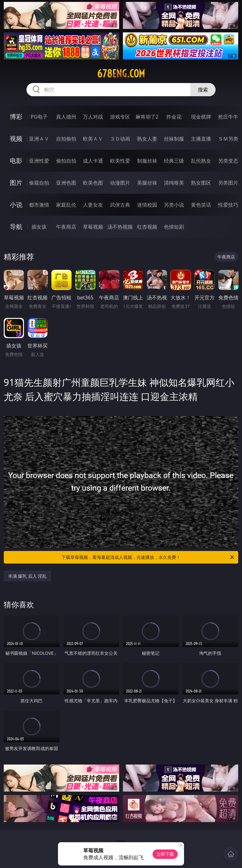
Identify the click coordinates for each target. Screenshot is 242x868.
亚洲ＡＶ (39, 139)
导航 (16, 227)
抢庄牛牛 (228, 117)
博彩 (16, 117)
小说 (16, 205)
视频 (16, 139)
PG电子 (39, 117)
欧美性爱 (120, 161)
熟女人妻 (147, 139)
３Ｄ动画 (120, 139)
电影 (16, 161)
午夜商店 (66, 227)
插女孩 (39, 227)
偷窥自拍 (39, 183)
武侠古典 (120, 205)
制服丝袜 (147, 161)
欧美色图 (93, 183)
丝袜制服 (174, 139)
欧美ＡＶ (93, 139)
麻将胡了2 (147, 117)
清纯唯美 (174, 183)
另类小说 (174, 205)
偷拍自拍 (66, 161)
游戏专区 (120, 117)
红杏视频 (147, 227)
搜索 (203, 90)
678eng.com (121, 74)
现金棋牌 (201, 117)
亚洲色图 (66, 183)
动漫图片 (120, 183)
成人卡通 (93, 161)
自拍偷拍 (66, 139)
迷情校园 (147, 205)
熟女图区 (201, 183)
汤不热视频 (120, 227)
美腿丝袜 (147, 183)
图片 (16, 183)
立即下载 (165, 854)
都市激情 (39, 205)
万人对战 (93, 117)
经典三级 (174, 161)
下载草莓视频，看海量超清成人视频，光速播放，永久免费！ (148, 557)
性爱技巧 (228, 205)
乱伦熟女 (201, 161)
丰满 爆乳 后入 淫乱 (28, 576)
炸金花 (174, 117)
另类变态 (228, 161)
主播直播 (201, 139)
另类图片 (228, 183)
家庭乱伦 (66, 205)
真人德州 (66, 117)
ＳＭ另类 (228, 139)
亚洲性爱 (39, 161)
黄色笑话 (201, 205)
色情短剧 (174, 227)
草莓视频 (93, 227)
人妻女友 (93, 205)
